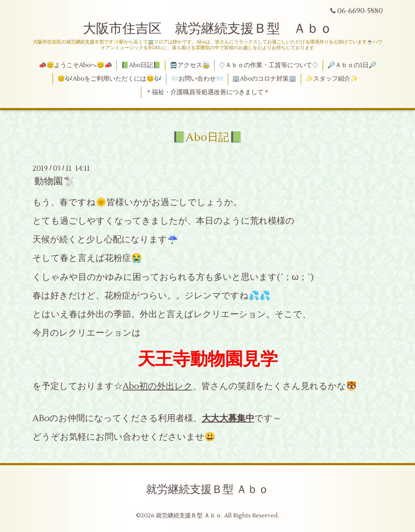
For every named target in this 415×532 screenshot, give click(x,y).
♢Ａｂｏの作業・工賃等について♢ (269, 65)
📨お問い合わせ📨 (197, 79)
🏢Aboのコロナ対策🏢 (264, 79)
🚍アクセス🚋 (190, 65)
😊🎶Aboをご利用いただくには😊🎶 (109, 79)
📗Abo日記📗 (141, 65)
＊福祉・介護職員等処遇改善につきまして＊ (208, 92)
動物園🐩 (54, 181)
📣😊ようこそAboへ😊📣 (75, 65)
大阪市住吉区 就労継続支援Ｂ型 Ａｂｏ (208, 29)
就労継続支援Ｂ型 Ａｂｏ (207, 489)
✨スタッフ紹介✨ (332, 79)
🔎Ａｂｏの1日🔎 (352, 65)
